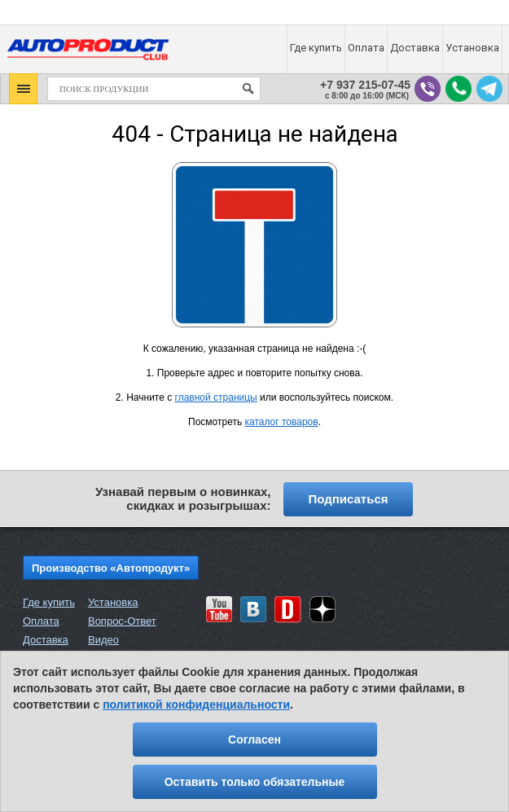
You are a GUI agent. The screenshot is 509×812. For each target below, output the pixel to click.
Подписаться (348, 499)
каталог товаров (282, 422)
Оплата (41, 621)
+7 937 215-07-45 (365, 85)
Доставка (46, 640)
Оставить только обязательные (255, 782)
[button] (23, 89)
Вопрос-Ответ (122, 621)
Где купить (49, 602)
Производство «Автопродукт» (111, 568)
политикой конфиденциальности (196, 704)
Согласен (254, 740)
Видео (103, 640)
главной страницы (216, 397)
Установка (113, 602)
